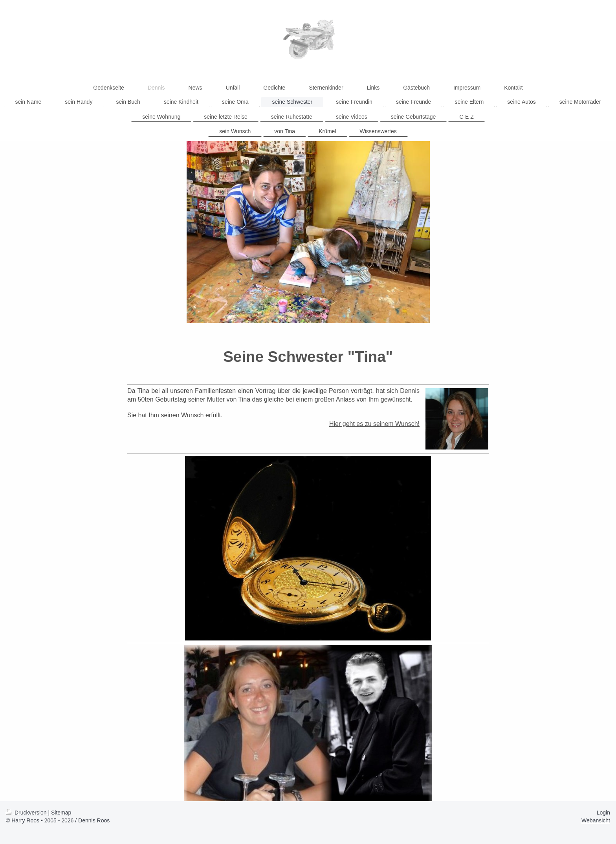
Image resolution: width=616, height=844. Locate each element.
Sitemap (61, 813)
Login (603, 813)
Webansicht (596, 820)
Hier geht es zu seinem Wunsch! (374, 424)
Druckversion (27, 813)
